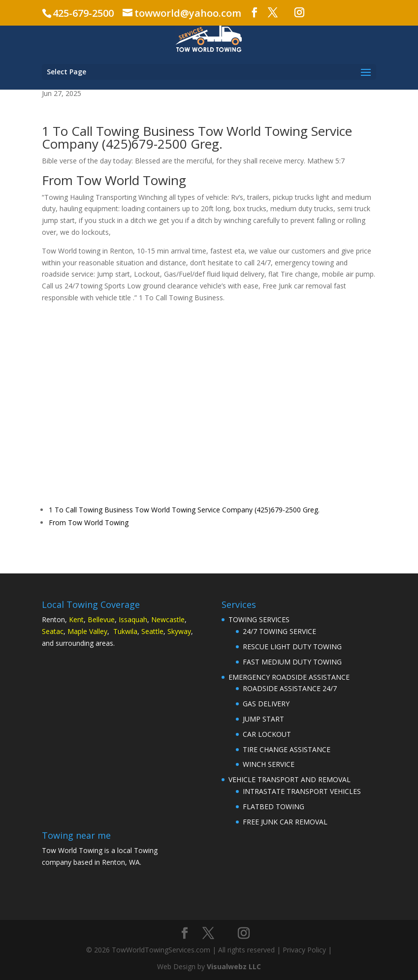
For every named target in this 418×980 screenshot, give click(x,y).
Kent (76, 619)
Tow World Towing (253, 131)
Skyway (179, 631)
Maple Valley (87, 631)
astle (177, 619)
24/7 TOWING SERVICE (279, 631)
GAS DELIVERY (266, 704)
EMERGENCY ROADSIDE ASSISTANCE (289, 677)
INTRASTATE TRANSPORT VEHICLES (302, 791)
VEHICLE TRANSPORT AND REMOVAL (289, 779)
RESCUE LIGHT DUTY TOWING (292, 647)
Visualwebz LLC (234, 966)
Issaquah (133, 619)
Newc (160, 619)
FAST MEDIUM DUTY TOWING (292, 662)
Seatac (53, 631)
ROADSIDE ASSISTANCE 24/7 (290, 688)
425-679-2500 (83, 13)
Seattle (152, 631)
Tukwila (125, 631)
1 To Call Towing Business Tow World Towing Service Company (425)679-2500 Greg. (184, 510)
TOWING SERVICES (259, 619)
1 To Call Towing (91, 131)
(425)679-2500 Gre (157, 144)
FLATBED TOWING (273, 806)
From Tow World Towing (89, 522)
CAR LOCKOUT (267, 734)
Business (169, 131)
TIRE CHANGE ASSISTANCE (287, 749)
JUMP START (263, 719)
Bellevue (101, 619)
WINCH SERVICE (269, 764)
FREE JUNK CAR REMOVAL (285, 822)
